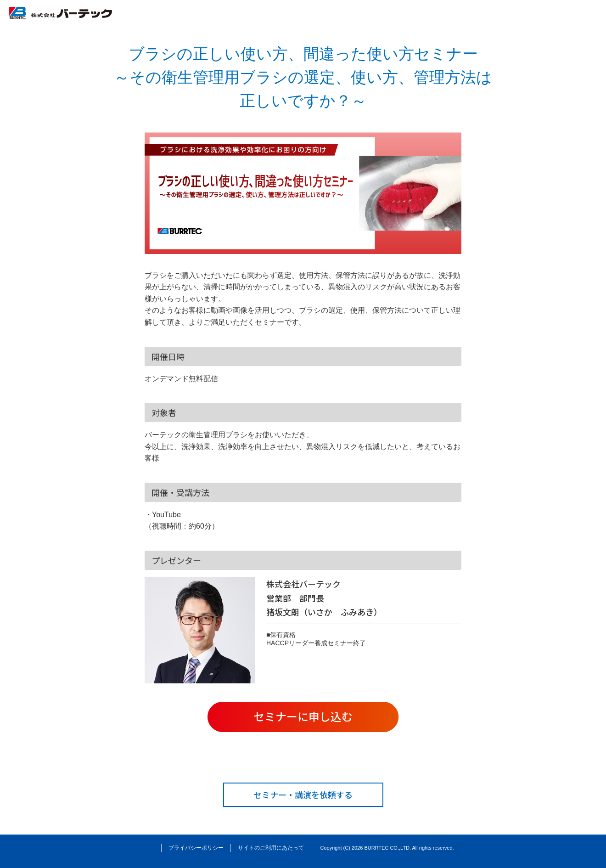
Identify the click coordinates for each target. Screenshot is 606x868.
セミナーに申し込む (303, 716)
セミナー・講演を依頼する (303, 795)
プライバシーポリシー (196, 848)
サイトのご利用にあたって (271, 848)
